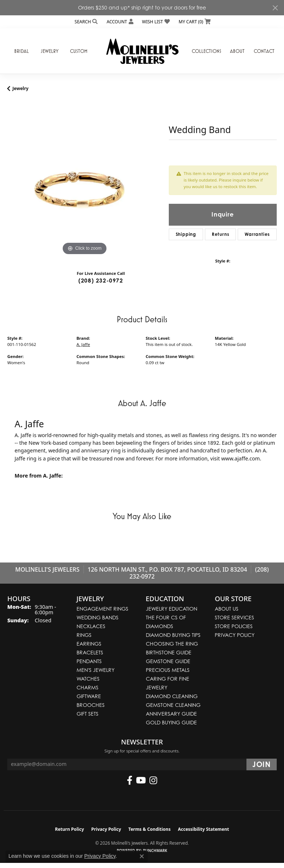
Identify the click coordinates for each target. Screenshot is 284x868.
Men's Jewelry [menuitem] (96, 670)
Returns (221, 234)
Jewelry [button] (50, 51)
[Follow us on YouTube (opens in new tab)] (141, 781)
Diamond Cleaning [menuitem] (172, 696)
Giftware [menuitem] (89, 696)
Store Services (234, 617)
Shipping (186, 234)
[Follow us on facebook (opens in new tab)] (130, 781)
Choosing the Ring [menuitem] (172, 644)
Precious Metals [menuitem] (168, 670)
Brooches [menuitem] (91, 705)
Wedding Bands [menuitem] (98, 617)
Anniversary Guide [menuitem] (171, 714)
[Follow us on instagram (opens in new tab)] (153, 781)
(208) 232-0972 (101, 281)
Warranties (257, 234)
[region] (84, 180)
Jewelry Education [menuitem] (172, 609)
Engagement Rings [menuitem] (102, 609)
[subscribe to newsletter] (262, 764)
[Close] (275, 8)
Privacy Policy (235, 635)
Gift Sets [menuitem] (87, 714)
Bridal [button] (22, 51)
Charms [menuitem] (87, 687)
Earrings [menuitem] (89, 644)
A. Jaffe (83, 344)
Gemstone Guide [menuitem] (168, 661)
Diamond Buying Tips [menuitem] (173, 635)
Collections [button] (207, 51)
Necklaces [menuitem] (91, 626)
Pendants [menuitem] (89, 661)
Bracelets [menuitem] (90, 652)
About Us (227, 609)
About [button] (237, 51)
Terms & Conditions (149, 829)
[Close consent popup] (142, 856)
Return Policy (70, 829)
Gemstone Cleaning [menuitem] (173, 705)
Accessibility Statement (203, 829)
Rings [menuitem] (84, 635)
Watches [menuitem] (88, 679)
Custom (79, 51)
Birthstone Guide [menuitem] (169, 652)
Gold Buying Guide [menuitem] (171, 722)
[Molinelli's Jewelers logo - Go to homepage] (142, 51)
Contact (264, 51)
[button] (86, 22)
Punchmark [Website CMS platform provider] (155, 851)
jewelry (20, 88)
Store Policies (234, 626)
